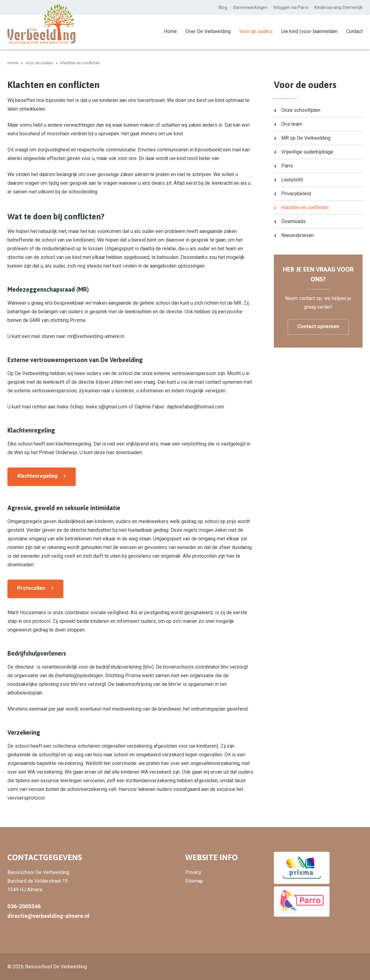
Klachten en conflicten (305, 207)
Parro (287, 165)
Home (170, 31)
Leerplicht (292, 179)
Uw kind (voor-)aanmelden (309, 31)
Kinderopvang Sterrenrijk (338, 7)
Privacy (193, 872)
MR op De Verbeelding (306, 138)
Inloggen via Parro (291, 7)
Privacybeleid (296, 193)
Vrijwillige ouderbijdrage (307, 152)
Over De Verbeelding (208, 31)
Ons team (292, 124)
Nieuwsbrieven (298, 235)
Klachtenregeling (37, 476)
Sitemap (194, 881)
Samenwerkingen (250, 7)
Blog (223, 7)
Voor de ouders (256, 31)
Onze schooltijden (301, 110)
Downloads (293, 221)
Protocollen (31, 588)
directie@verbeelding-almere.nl (48, 916)
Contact (354, 31)
